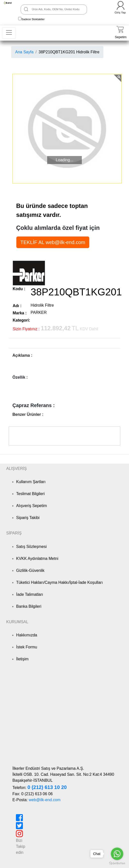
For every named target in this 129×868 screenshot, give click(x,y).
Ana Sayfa (24, 52)
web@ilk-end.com (45, 800)
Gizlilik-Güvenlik (30, 570)
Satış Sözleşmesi (31, 547)
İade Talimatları (30, 594)
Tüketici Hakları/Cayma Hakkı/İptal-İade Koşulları (60, 582)
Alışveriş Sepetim (32, 506)
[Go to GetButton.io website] (117, 863)
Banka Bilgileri (29, 606)
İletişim (22, 659)
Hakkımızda (27, 635)
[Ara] (26, 9)
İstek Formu (27, 647)
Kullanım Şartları (31, 482)
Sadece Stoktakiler (33, 19)
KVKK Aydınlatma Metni (37, 559)
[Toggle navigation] (9, 33)
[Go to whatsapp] (117, 854)
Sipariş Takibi (28, 518)
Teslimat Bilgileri (30, 494)
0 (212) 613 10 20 (47, 787)
